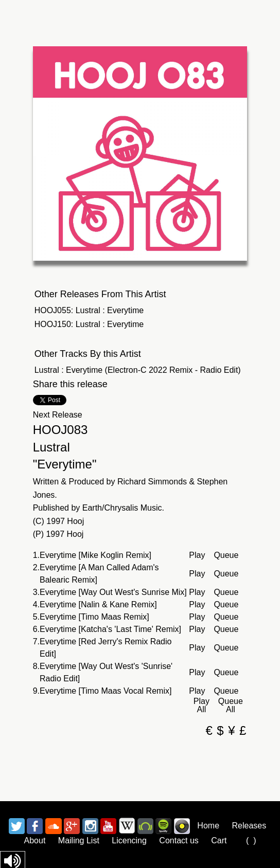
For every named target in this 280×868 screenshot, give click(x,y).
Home (208, 826)
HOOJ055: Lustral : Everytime (89, 310)
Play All (202, 706)
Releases (249, 826)
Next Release (58, 415)
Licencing (129, 840)
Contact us (179, 840)
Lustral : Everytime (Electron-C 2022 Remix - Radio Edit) (138, 370)
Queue (226, 555)
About (35, 840)
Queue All (231, 706)
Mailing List (79, 840)
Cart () (233, 840)
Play (197, 555)
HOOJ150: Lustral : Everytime (89, 324)
